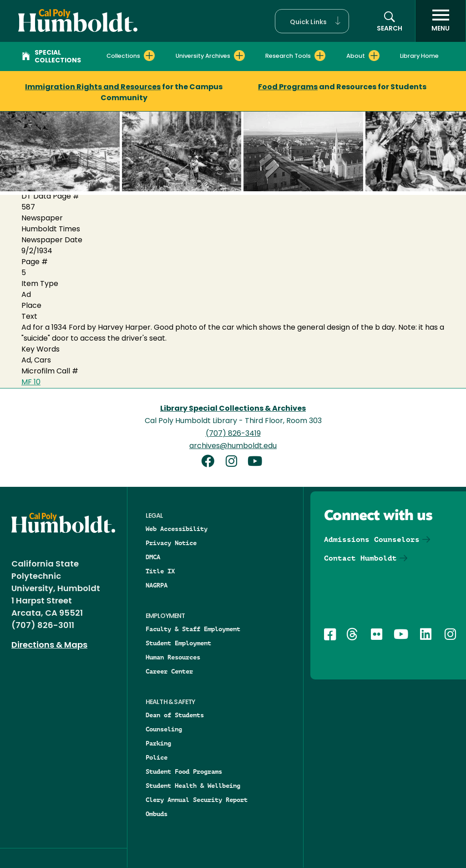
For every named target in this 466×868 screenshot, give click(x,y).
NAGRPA (157, 585)
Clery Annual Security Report (197, 800)
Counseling (164, 729)
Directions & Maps (49, 646)
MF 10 (31, 383)
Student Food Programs (184, 771)
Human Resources (173, 657)
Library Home (419, 56)
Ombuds (157, 814)
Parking (158, 743)
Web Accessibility (177, 529)
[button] (312, 21)
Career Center (169, 671)
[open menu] (441, 21)
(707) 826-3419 (233, 434)
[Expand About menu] (374, 56)
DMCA (153, 557)
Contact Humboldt (360, 558)
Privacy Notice (171, 543)
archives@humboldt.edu (233, 446)
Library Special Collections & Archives (233, 409)
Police (157, 757)
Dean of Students (175, 715)
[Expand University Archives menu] (239, 56)
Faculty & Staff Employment (193, 629)
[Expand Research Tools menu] (320, 56)
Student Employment (178, 643)
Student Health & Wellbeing (193, 786)
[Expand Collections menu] (149, 56)
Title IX (160, 571)
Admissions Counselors (372, 539)
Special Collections (51, 57)
